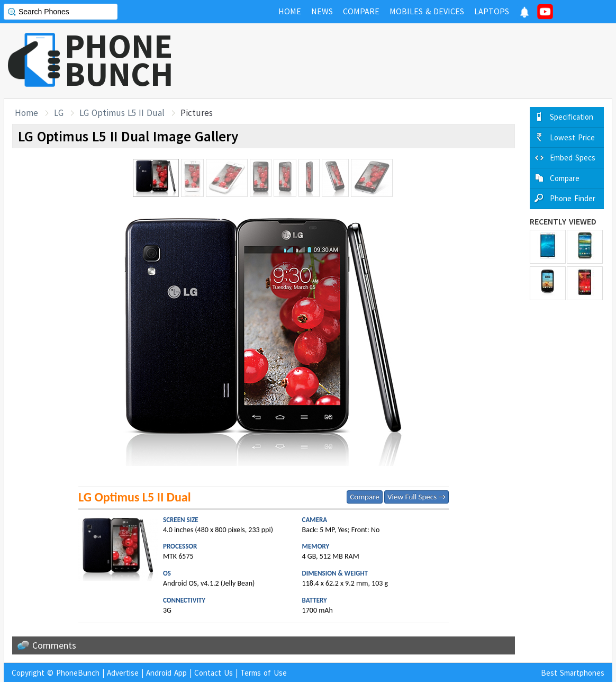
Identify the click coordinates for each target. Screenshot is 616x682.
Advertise (123, 673)
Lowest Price (572, 137)
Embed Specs (573, 158)
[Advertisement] (420, 61)
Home (26, 113)
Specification (572, 117)
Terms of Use (264, 673)
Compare (364, 497)
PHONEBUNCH (119, 60)
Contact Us (214, 673)
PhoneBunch (78, 673)
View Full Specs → (416, 497)
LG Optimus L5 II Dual (122, 113)
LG (59, 113)
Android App (166, 673)
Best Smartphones (573, 673)
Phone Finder (573, 198)
